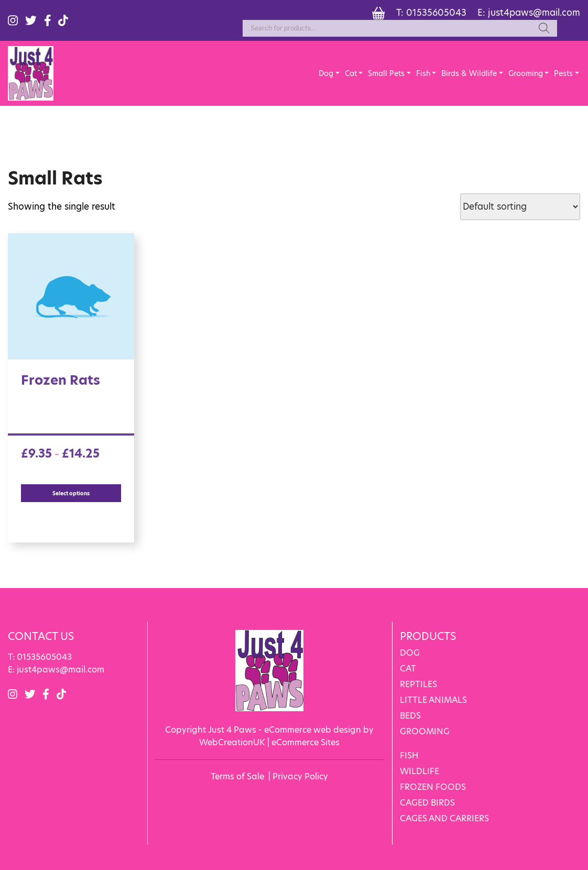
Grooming (526, 73)
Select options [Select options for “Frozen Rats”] (71, 493)
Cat (351, 73)
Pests (563, 73)
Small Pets (386, 73)
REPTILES (418, 684)
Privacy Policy (300, 776)
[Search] (544, 28)
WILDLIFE (420, 771)
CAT (408, 668)
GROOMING (425, 731)
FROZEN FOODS (433, 787)
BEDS (410, 716)
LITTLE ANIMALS (433, 700)
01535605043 (436, 13)
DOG (410, 653)
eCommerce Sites (306, 742)
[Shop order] (520, 207)
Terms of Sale (237, 776)
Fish (423, 73)
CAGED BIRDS (427, 803)
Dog (326, 73)
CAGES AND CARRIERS (444, 818)
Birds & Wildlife (469, 73)
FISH (409, 755)
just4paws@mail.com (534, 13)
